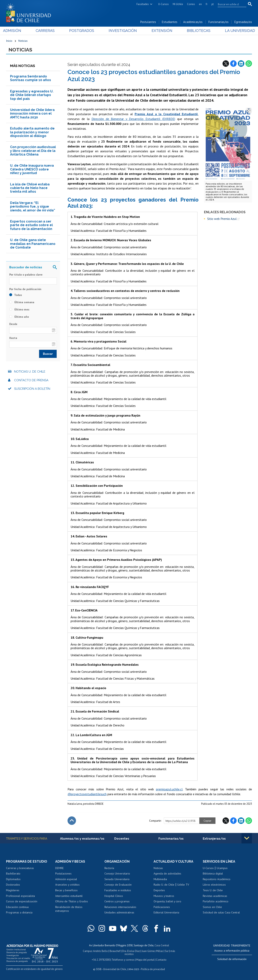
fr (207, 4)
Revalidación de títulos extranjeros (69, 909)
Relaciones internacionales (120, 907)
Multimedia (160, 879)
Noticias (23, 41)
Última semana (22, 302)
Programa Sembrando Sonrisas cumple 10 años (31, 78)
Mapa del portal (145, 960)
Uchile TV (183, 885)
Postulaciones (63, 873)
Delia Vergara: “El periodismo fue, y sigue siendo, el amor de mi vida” (33, 207)
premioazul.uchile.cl (169, 789)
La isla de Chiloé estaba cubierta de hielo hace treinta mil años (30, 188)
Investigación (123, 31)
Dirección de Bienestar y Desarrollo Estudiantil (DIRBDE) (133, 119)
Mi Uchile (178, 4)
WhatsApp (249, 64)
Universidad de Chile (115, 969)
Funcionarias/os (218, 22)
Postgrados (83, 31)
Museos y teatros (164, 896)
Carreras (47, 31)
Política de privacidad (153, 969)
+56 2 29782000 (101, 960)
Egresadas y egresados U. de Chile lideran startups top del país (32, 95)
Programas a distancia (19, 912)
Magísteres (13, 890)
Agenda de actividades (167, 873)
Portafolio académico (216, 901)
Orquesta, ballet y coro (167, 901)
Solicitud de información (232, 959)
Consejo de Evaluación (118, 885)
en (200, 4)
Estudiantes (170, 22)
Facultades (143, 4)
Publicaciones (162, 907)
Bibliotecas (197, 31)
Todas (16, 295)
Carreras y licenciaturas (20, 868)
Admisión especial (66, 879)
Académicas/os (193, 22)
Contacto (161, 960)
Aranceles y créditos (67, 885)
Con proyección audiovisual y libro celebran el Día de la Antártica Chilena (33, 151)
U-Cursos (163, 4)
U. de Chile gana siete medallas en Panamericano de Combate (33, 244)
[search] (230, 4)
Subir (72, 821)
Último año (19, 317)
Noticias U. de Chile (30, 372)
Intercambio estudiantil (69, 896)
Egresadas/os (243, 22)
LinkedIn (241, 64)
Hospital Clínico (114, 896)
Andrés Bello (100, 951)
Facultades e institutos (118, 890)
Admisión (15, 31)
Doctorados (13, 885)
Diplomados (13, 879)
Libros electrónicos (214, 885)
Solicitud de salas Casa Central (221, 912)
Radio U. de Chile (164, 885)
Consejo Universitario (117, 873)
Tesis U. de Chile (213, 890)
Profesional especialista (20, 896)
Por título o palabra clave (26, 275)
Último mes (19, 309)
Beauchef (115, 951)
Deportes (159, 890)
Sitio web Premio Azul (222, 219)
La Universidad (237, 31)
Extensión (161, 31)
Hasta (13, 338)
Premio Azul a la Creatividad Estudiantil (166, 114)
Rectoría (109, 868)
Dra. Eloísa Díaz (131, 951)
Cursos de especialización (22, 901)
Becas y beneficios (66, 890)
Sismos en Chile (212, 907)
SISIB (99, 969)
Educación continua (17, 907)
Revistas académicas (215, 896)
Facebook (233, 64)
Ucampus (222, 868)
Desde (13, 324)
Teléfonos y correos (123, 960)
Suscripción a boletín (32, 389)
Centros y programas (117, 901)
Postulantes (148, 22)
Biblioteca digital (213, 873)
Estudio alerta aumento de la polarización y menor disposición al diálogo (32, 132)
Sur (167, 951)
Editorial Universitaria (166, 912)
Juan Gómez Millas (152, 951)
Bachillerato (13, 873)
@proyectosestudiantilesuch (87, 794)
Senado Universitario (117, 879)
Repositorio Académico (217, 879)
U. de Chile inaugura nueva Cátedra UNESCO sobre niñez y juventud (32, 169)
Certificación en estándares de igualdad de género (34, 969)
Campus (87, 951)
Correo (191, 4)
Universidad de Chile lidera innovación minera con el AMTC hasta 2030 (32, 114)
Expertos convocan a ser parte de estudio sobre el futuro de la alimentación (31, 225)
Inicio (9, 41)
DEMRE (59, 868)
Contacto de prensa (31, 380)
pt (213, 4)
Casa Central (162, 945)
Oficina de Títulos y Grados (72, 901)
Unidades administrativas (119, 912)
